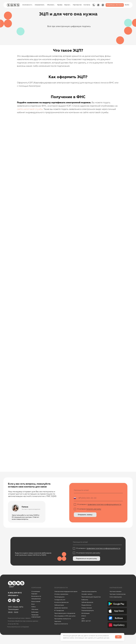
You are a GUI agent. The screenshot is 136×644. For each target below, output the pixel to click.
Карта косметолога (61, 624)
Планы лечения (87, 608)
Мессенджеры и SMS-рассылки (65, 616)
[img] (103, 5)
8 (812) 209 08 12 (15, 593)
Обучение (35, 609)
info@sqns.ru (13, 595)
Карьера (34, 594)
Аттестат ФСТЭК (13, 624)
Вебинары (35, 612)
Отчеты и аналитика (61, 594)
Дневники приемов (61, 608)
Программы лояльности (63, 619)
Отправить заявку (85, 515)
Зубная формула (87, 602)
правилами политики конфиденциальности (104, 504)
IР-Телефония (59, 611)
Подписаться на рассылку (86, 559)
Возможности (36, 596)
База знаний (36, 601)
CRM (83, 619)
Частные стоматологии (118, 594)
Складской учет (60, 600)
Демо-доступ (86, 621)
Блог (33, 604)
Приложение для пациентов (91, 597)
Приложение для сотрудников (65, 613)
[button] (115, 5)
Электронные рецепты (89, 591)
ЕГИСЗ (84, 616)
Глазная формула (88, 611)
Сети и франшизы (116, 597)
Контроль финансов (61, 602)
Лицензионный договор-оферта (19, 618)
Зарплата (58, 621)
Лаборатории (59, 605)
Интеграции (86, 613)
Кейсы (34, 607)
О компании (36, 591)
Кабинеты (85, 600)
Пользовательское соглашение (18, 627)
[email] (98, 490)
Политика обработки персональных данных (23, 621)
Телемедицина (59, 597)
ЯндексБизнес (86, 605)
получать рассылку (94, 509)
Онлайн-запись (87, 594)
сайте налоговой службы (30, 109)
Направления (36, 599)
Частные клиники (115, 591)
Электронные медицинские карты (66, 591)
